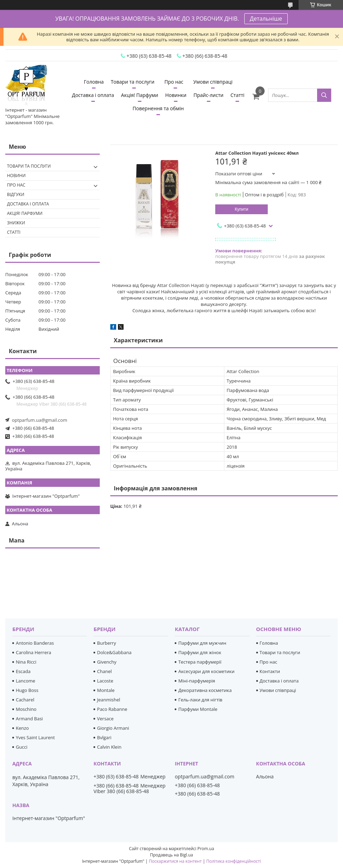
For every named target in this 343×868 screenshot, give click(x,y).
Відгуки (16, 194)
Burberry (106, 643)
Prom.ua (206, 849)
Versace (105, 719)
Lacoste (105, 681)
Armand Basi (29, 719)
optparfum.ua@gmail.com (40, 420)
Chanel (104, 671)
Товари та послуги (132, 82)
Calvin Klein (109, 747)
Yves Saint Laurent (35, 737)
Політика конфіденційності (233, 861)
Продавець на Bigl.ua (171, 855)
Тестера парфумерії (200, 662)
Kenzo (22, 728)
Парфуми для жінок (200, 652)
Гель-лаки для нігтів (200, 700)
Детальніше (266, 19)
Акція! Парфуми (140, 95)
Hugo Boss (27, 690)
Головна (94, 82)
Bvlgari (104, 737)
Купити (241, 209)
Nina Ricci (26, 662)
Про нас (174, 82)
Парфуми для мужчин (202, 643)
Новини (16, 176)
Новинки (176, 95)
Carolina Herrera (33, 652)
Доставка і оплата (93, 95)
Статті (237, 95)
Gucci (22, 747)
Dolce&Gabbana (114, 652)
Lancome (25, 681)
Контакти (270, 671)
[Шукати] (324, 95)
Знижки (16, 223)
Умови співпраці (213, 82)
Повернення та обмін (158, 108)
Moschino (26, 709)
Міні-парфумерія (197, 681)
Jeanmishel (108, 700)
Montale (106, 690)
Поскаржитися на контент (175, 861)
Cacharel (25, 700)
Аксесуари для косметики (206, 671)
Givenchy (107, 662)
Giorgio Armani (113, 728)
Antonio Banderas (35, 643)
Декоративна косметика (205, 690)
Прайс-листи (209, 95)
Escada (23, 671)
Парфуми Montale (198, 709)
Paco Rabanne (112, 709)
